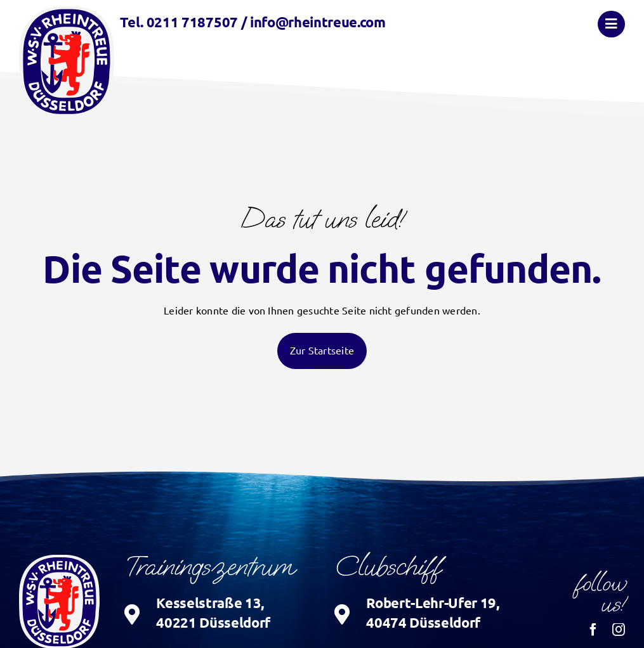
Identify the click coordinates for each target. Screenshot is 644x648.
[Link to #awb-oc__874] (611, 24)
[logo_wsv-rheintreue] (67, 11)
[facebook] (593, 630)
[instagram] (619, 630)
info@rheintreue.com (318, 22)
